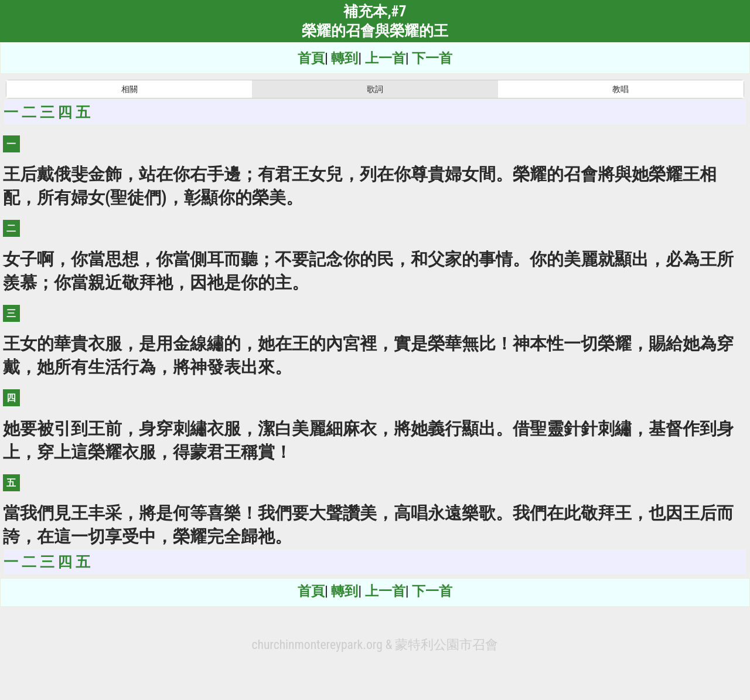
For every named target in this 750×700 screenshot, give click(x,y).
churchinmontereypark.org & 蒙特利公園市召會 (375, 645)
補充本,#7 (375, 11)
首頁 (311, 58)
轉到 (345, 58)
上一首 (385, 58)
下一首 (432, 58)
